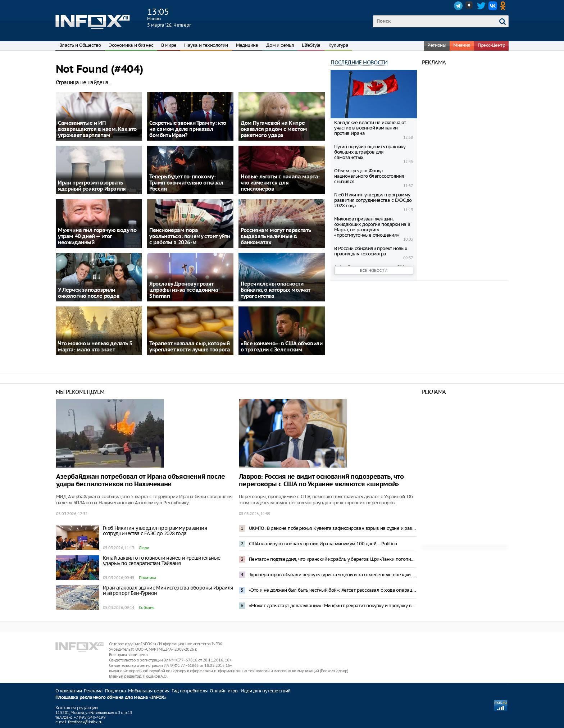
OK (504, 6)
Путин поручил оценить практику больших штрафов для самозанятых (370, 152)
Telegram (458, 6)
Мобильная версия (149, 691)
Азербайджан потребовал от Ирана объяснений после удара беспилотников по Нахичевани (141, 481)
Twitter (481, 6)
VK (493, 6)
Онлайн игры (224, 691)
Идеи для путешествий (266, 691)
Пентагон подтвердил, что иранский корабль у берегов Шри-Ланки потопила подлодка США (333, 559)
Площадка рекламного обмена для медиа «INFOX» (111, 698)
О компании (69, 691)
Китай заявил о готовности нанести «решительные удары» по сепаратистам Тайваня (162, 561)
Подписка (115, 691)
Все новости (374, 270)
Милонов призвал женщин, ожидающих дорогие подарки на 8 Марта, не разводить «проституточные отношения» (372, 227)
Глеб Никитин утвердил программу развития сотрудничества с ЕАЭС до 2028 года (373, 200)
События (147, 608)
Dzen (470, 6)
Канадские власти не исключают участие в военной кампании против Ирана (370, 128)
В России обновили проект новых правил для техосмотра (371, 251)
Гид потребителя (190, 691)
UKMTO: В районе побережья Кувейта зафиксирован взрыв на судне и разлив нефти (333, 528)
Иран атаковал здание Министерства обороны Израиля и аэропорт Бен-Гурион (168, 590)
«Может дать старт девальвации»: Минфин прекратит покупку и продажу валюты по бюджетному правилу (333, 606)
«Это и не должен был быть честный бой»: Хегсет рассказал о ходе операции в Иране (333, 590)
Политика (147, 578)
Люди (144, 548)
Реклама (93, 691)
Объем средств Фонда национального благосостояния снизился (369, 176)
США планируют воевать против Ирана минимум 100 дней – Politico (323, 544)
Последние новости (359, 62)
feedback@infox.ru (85, 722)
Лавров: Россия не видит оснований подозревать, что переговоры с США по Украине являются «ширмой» (321, 481)
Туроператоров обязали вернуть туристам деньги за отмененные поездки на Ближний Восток (333, 575)
